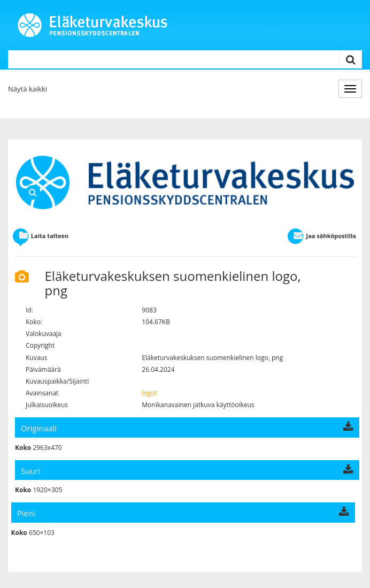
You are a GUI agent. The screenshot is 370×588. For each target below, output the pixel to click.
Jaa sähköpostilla (321, 236)
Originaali (187, 428)
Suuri (187, 471)
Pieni (183, 513)
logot (149, 393)
